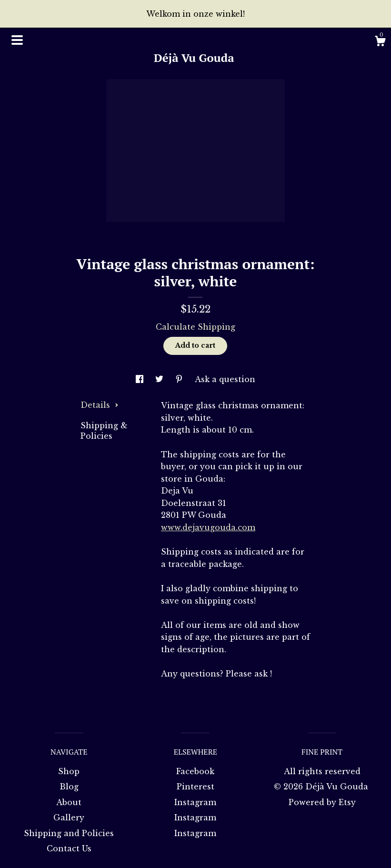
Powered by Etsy (322, 802)
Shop (69, 771)
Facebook (195, 771)
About (69, 802)
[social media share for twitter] (160, 379)
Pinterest (195, 787)
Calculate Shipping (195, 327)
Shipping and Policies (69, 833)
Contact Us (69, 848)
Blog (69, 787)
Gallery (69, 818)
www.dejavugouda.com (208, 527)
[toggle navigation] (17, 40)
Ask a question (225, 379)
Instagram (195, 802)
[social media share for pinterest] (180, 379)
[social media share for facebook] (141, 379)
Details (100, 405)
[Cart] (380, 42)
